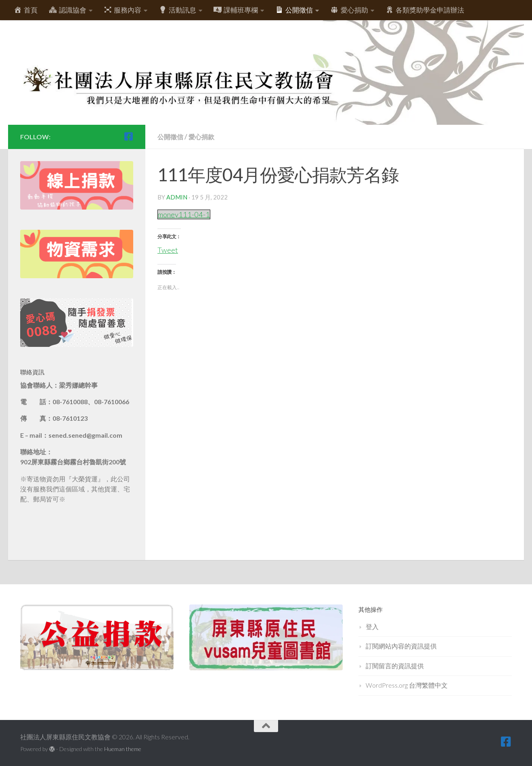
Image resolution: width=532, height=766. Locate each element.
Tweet (168, 249)
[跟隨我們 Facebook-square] (128, 136)
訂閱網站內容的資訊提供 (401, 646)
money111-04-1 (185, 214)
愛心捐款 (204, 137)
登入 (372, 626)
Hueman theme (123, 749)
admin (177, 197)
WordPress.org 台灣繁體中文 (407, 685)
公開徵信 (171, 137)
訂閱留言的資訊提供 (395, 666)
